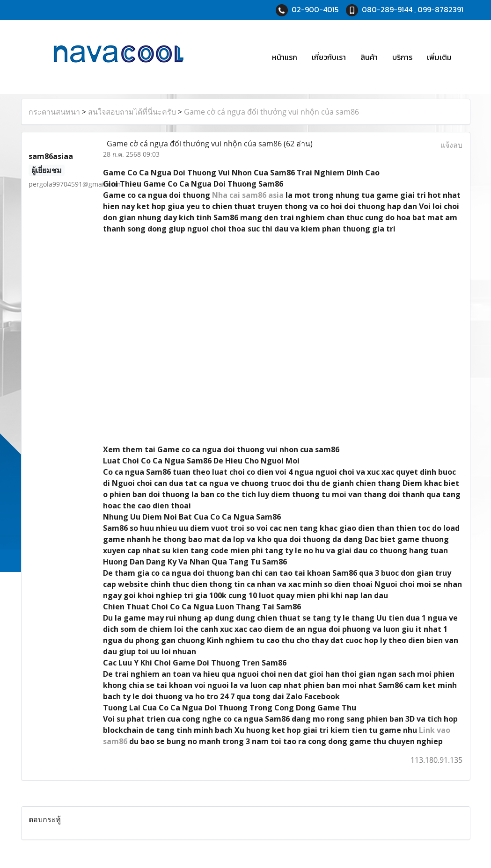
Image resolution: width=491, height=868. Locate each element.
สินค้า (369, 57)
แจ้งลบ (451, 145)
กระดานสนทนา (54, 112)
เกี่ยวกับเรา (329, 57)
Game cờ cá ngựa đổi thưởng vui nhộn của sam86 (271, 112)
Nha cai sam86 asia (248, 195)
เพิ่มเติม (439, 57)
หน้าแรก (285, 57)
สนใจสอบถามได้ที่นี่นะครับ (132, 112)
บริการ (402, 57)
